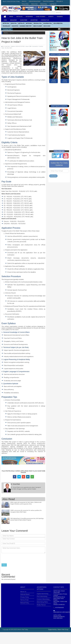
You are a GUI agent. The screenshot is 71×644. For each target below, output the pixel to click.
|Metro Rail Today (23, 630)
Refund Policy (44, 4)
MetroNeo (29, 23)
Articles (19, 17)
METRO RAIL (6, 23)
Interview (29, 17)
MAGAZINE (13, 20)
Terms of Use (34, 4)
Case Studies (41, 17)
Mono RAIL (14, 23)
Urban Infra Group (63, 630)
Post (4, 565)
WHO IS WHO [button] (47, 26)
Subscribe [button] (24, 20)
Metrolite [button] (21, 23)
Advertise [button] (34, 20)
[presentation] (15, 558)
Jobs (5, 20)
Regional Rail (38, 23)
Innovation (15, 26)
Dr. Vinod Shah (6, 46)
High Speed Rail (58, 23)
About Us (24, 1)
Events (51, 17)
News (11, 17)
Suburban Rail (48, 23)
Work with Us (60, 1)
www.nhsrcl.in (33, 236)
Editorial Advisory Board (35, 1)
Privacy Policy (25, 4)
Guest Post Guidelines (48, 1)
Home (6, 33)
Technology (7, 26)
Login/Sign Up (53, 4)
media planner (38, 26)
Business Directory (26, 26)
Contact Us (45, 20)
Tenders (60, 17)
